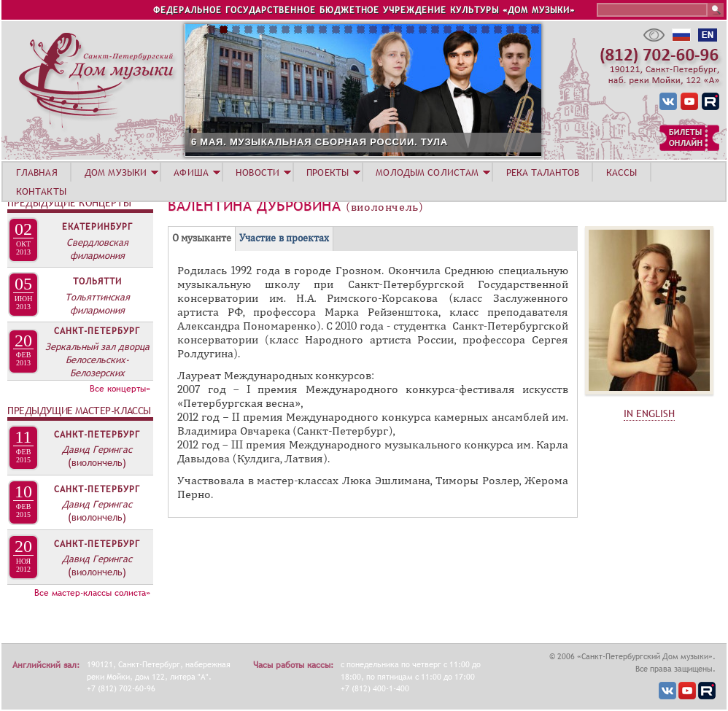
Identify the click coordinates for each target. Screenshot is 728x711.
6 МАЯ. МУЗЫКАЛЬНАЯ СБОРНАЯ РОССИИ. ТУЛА (387, 142)
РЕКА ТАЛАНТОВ (543, 172)
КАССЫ (622, 172)
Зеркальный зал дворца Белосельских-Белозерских (97, 360)
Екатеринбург (97, 227)
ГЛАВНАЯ (37, 172)
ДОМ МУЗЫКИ (116, 172)
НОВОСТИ (257, 172)
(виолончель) (97, 462)
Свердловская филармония (97, 249)
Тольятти (97, 281)
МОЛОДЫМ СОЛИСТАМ (427, 172)
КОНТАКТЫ (41, 191)
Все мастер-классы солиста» (92, 593)
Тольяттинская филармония (97, 303)
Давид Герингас (97, 449)
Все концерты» (120, 389)
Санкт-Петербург (97, 331)
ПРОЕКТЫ (328, 172)
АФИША (191, 172)
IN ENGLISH (649, 413)
